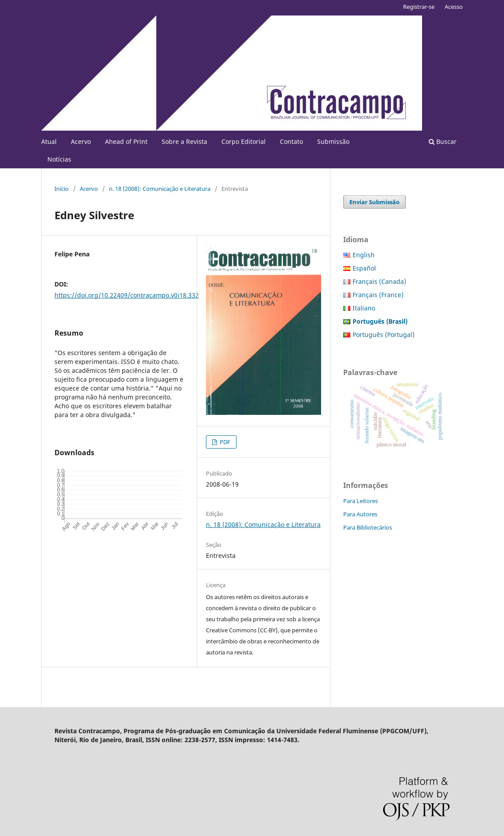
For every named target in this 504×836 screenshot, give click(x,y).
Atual (49, 141)
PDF (224, 442)
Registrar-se (419, 7)
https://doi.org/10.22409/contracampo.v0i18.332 (127, 295)
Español (364, 268)
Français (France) (378, 295)
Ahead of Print (126, 141)
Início (62, 189)
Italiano (364, 308)
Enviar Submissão (374, 202)
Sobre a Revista (184, 141)
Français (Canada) (379, 281)
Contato (291, 141)
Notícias (59, 159)
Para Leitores (361, 501)
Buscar (443, 141)
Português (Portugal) (384, 335)
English (364, 255)
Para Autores (360, 514)
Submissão (333, 141)
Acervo (81, 141)
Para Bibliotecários (368, 527)
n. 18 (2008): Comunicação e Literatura (160, 189)
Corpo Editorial (244, 141)
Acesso (454, 7)
